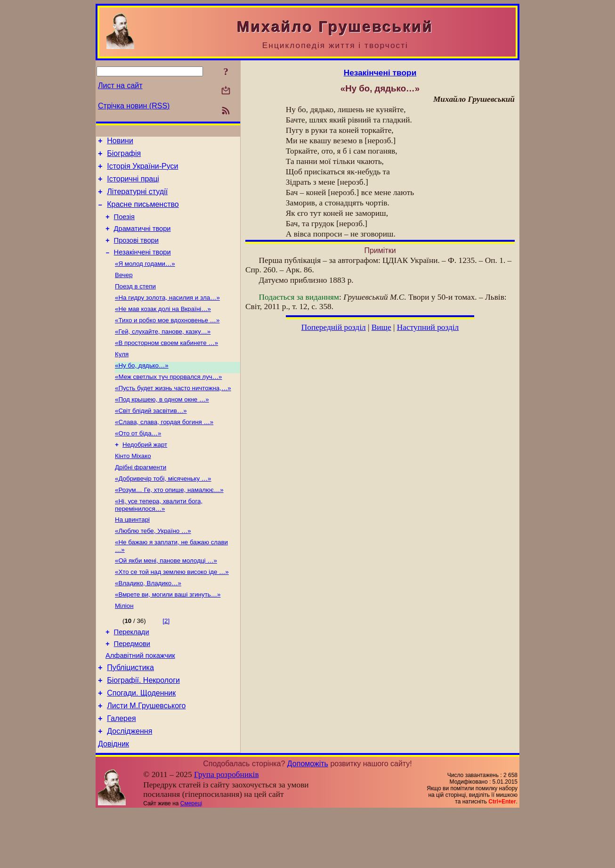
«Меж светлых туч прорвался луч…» (169, 401)
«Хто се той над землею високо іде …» (172, 611)
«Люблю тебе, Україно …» (153, 568)
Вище (381, 327)
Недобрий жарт (145, 475)
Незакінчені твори (142, 266)
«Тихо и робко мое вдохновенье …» (167, 340)
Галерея (121, 772)
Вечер (124, 291)
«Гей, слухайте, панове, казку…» (163, 352)
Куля (122, 377)
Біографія (124, 156)
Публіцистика (130, 716)
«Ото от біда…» (138, 463)
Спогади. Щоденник (141, 744)
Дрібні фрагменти (141, 499)
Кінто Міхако (133, 487)
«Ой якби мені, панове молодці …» (166, 599)
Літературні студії (137, 199)
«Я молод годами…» (145, 279)
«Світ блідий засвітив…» (151, 438)
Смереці (191, 860)
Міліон (124, 648)
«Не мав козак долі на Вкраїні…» (163, 328)
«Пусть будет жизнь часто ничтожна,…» (173, 414)
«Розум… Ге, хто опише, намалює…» (169, 524)
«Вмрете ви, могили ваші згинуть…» (168, 636)
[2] (166, 663)
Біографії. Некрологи (143, 730)
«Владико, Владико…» (148, 624)
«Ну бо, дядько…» (142, 389)
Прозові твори (136, 253)
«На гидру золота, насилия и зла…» (167, 315)
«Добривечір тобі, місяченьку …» (163, 512)
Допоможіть (308, 820)
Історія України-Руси (142, 170)
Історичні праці (133, 184)
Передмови (132, 689)
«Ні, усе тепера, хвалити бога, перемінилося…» (159, 540)
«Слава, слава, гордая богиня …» (164, 450)
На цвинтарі (132, 555)
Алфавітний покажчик (140, 702)
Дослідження (129, 786)
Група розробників (227, 831)
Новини (120, 142)
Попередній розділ (334, 327)
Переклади (132, 676)
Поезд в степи (135, 303)
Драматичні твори (142, 240)
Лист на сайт (120, 86)
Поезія (124, 227)
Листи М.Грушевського (146, 758)
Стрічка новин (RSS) (134, 106)
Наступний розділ (428, 327)
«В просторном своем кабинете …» (166, 364)
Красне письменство (143, 213)
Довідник (113, 800)
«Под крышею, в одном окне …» (162, 426)
